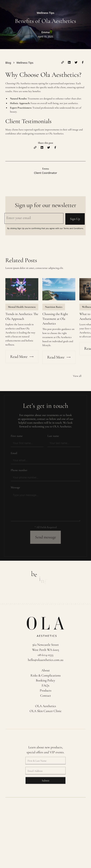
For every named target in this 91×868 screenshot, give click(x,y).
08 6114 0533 (45, 657)
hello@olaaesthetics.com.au (46, 662)
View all (77, 376)
